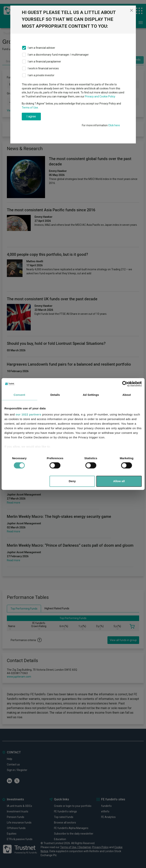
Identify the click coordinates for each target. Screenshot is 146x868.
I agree (31, 116)
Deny (72, 481)
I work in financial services (43, 68)
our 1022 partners (28, 414)
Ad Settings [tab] (91, 395)
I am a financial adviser (42, 48)
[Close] (131, 10)
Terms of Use (30, 108)
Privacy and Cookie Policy (100, 96)
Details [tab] (55, 395)
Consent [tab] (19, 395)
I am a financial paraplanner (44, 62)
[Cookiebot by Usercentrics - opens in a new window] (125, 384)
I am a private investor (41, 75)
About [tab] (127, 395)
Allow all (119, 481)
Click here (114, 125)
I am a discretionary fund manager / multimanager (58, 55)
